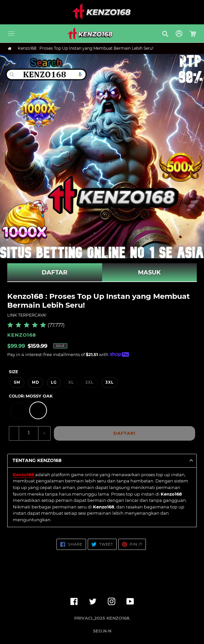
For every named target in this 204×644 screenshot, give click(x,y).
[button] (11, 34)
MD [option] (35, 382)
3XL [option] (110, 382)
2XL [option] (90, 382)
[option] (18, 410)
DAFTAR (55, 272)
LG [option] (54, 382)
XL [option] (71, 382)
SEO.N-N (102, 631)
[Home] (10, 49)
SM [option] (17, 382)
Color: (31, 396)
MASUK (149, 272)
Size (13, 372)
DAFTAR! (125, 433)
